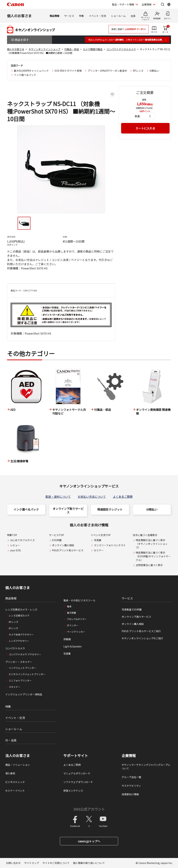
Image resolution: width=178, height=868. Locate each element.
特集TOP (12, 535)
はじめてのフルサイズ (22, 540)
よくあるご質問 (123, 497)
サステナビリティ (131, 786)
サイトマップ (32, 863)
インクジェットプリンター (22, 668)
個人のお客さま (19, 16)
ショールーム (118, 16)
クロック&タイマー (77, 619)
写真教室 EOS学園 (132, 609)
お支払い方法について (92, 497)
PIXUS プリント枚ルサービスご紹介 (141, 631)
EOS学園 (57, 540)
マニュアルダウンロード (77, 773)
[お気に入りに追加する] (112, 94)
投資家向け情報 (130, 794)
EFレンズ (13, 628)
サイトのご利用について (56, 863)
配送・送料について (58, 497)
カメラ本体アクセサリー (21, 634)
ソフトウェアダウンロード (78, 782)
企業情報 (129, 756)
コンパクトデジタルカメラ (121, 49)
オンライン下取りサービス (68, 510)
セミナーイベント (15, 791)
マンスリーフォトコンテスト (110, 545)
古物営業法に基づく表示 (149, 565)
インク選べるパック (25, 75)
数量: (138, 116)
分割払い (154, 71)
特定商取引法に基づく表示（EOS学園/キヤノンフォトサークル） (153, 556)
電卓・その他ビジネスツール (79, 600)
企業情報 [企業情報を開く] (147, 4)
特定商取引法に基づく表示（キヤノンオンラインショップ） (152, 544)
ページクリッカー (76, 632)
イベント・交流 (97, 16)
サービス (69, 16)
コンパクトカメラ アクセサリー (25, 654)
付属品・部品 (72, 49)
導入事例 (10, 773)
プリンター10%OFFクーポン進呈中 (107, 71)
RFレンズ (138, 71)
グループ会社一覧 (131, 777)
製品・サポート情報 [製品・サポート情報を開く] (123, 4)
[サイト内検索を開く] (163, 4)
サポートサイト (76, 756)
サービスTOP (56, 535)
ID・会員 (11, 740)
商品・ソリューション (18, 765)
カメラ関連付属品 (93, 49)
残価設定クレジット (110, 509)
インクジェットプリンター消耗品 (24, 694)
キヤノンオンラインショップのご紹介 (142, 638)
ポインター (73, 625)
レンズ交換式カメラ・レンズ (21, 609)
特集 (81, 16)
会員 (133, 16)
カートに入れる (145, 128)
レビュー (15, 545)
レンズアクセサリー (19, 641)
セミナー (99, 550)
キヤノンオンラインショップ (44, 49)
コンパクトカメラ (15, 648)
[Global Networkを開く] (169, 4)
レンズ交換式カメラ (19, 616)
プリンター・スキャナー (19, 662)
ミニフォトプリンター (20, 681)
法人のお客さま (18, 756)
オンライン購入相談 (63, 545)
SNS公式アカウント (89, 809)
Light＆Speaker (73, 646)
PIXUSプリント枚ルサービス (68, 550)
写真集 (67, 654)
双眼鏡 (67, 639)
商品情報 (54, 16)
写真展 (98, 540)
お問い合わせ (13, 863)
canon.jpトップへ (89, 841)
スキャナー (14, 687)
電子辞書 (71, 613)
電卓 (69, 606)
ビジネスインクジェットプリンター (27, 674)
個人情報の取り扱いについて (89, 863)
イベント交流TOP (101, 535)
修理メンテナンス (73, 791)
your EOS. (16, 550)
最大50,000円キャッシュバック (31, 71)
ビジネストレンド (15, 782)
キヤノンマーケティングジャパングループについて (146, 767)
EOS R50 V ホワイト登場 (68, 71)
